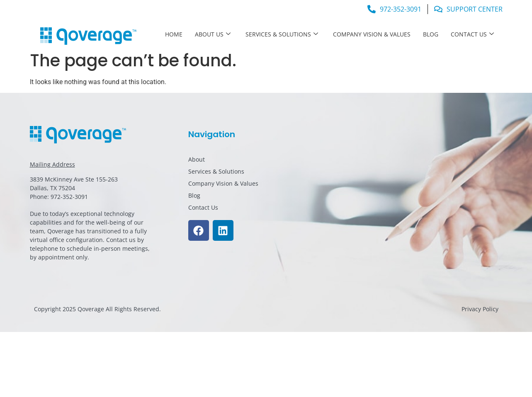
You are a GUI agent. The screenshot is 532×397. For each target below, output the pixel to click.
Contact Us (472, 34)
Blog (431, 34)
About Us (213, 34)
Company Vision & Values (372, 34)
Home (174, 34)
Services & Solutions (282, 34)
